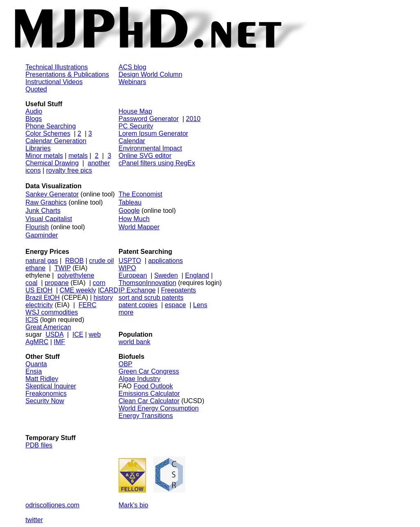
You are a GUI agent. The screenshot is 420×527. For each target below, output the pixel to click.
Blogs (34, 119)
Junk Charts (43, 211)
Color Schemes (48, 133)
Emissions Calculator (149, 394)
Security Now (45, 401)
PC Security (136, 126)
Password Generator (149, 119)
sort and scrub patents (151, 298)
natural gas (42, 261)
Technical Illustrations (57, 67)
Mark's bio (133, 505)
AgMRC (37, 342)
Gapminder (42, 235)
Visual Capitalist (49, 219)
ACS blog (132, 67)
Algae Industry (139, 379)
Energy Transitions (146, 416)
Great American (48, 327)
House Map (135, 111)
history (103, 298)
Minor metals (44, 156)
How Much (134, 219)
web (95, 334)
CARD (109, 290)
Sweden (166, 275)
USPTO (130, 261)
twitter (34, 520)
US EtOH (39, 290)
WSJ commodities (52, 312)
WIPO (127, 268)
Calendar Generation (56, 141)
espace (176, 305)
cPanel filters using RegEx (157, 163)
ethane (35, 268)
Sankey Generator (52, 194)
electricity (39, 305)
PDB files (39, 445)
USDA (55, 334)
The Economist (140, 194)
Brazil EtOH (43, 298)
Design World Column (150, 74)
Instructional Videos (54, 82)
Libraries (38, 148)
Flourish (37, 227)
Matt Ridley (42, 379)
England (197, 275)
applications (165, 261)
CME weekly (78, 290)
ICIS (32, 320)
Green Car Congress (149, 371)
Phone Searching (51, 126)
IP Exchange (137, 290)
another (99, 163)
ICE (78, 334)
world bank (134, 342)
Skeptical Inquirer (51, 386)
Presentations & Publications (67, 74)
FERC (88, 305)
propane (57, 283)
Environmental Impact (150, 148)
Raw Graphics (46, 202)
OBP (126, 364)
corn (99, 283)
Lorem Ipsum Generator (153, 133)
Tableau (130, 202)
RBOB (74, 261)
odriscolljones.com (52, 505)
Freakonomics (46, 394)
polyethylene (76, 275)
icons (33, 170)
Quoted (36, 89)
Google (129, 211)
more (126, 312)
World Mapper (139, 227)
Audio (34, 111)
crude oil (101, 261)
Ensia (34, 371)
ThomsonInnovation (147, 283)
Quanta (36, 364)
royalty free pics (69, 170)
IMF (59, 342)
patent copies (138, 305)
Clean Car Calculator (149, 401)
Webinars (132, 82)
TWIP (63, 268)
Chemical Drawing (52, 163)
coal (31, 283)
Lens (200, 305)
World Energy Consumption (159, 408)
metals (78, 156)
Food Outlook (153, 386)
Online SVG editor (145, 156)
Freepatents (178, 290)
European (133, 275)
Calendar (132, 141)
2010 (193, 119)
